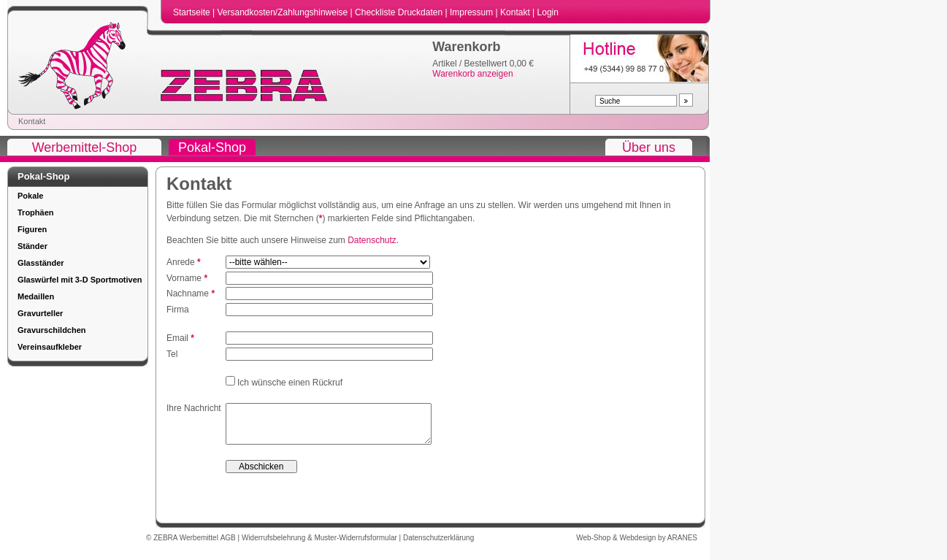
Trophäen (36, 212)
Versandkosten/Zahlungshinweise (283, 12)
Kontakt (516, 12)
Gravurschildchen (52, 330)
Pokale (30, 196)
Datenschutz (372, 240)
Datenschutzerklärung (438, 545)
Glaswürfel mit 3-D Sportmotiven (80, 280)
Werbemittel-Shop (85, 147)
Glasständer (41, 263)
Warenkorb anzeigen (472, 74)
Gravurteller (40, 313)
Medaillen (36, 296)
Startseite (193, 12)
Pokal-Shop (212, 147)
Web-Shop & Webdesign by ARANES (637, 545)
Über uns (649, 147)
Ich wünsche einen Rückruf (289, 383)
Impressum (473, 12)
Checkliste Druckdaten (400, 12)
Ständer (32, 246)
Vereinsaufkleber (50, 347)
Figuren (32, 229)
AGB (229, 545)
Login (548, 12)
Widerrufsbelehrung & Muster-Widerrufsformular (321, 545)
